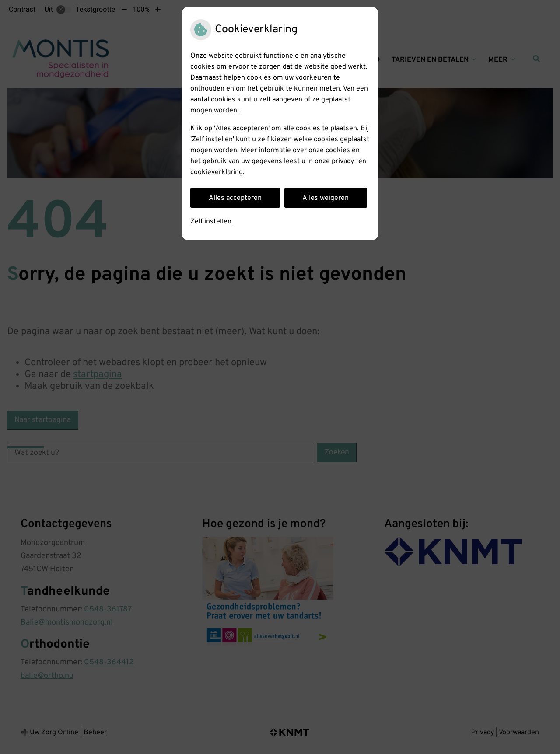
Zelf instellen (211, 222)
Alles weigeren (325, 198)
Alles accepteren (235, 198)
